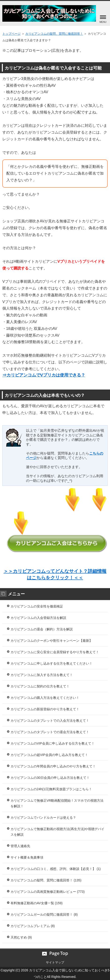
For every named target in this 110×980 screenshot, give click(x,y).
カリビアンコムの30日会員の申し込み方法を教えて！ (50, 778)
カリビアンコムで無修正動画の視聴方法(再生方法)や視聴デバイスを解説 (57, 832)
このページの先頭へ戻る (55, 954)
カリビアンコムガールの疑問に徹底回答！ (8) (44, 914)
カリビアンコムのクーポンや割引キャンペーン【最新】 (51, 641)
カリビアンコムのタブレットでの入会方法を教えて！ (50, 721)
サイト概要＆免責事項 (27, 857)
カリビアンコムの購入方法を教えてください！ (45, 698)
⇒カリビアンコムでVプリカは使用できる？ (44, 375)
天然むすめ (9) (21, 937)
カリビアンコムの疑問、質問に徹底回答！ (54, 34)
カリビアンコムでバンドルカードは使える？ (43, 818)
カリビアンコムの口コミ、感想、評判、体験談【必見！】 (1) (56, 869)
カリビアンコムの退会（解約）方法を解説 (42, 629)
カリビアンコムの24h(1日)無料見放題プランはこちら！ (51, 789)
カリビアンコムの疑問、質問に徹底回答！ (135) (46, 880)
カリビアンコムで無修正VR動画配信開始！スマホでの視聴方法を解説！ (57, 803)
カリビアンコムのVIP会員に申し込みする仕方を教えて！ (53, 743)
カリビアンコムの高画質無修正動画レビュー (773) (48, 892)
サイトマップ (55, 962)
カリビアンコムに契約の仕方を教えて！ (40, 686)
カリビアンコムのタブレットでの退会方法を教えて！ (50, 732)
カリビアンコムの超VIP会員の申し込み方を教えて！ (49, 755)
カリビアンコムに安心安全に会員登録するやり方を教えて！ (55, 652)
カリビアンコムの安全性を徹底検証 (37, 606)
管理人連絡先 (20, 846)
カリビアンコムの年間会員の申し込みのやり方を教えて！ (53, 766)
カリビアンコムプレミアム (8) (33, 926)
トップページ (11, 34)
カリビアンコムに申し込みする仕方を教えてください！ (51, 663)
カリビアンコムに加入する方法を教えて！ (42, 675)
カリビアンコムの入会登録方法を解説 (38, 618)
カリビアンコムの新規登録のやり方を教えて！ (45, 709)
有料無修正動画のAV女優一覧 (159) (37, 903)
